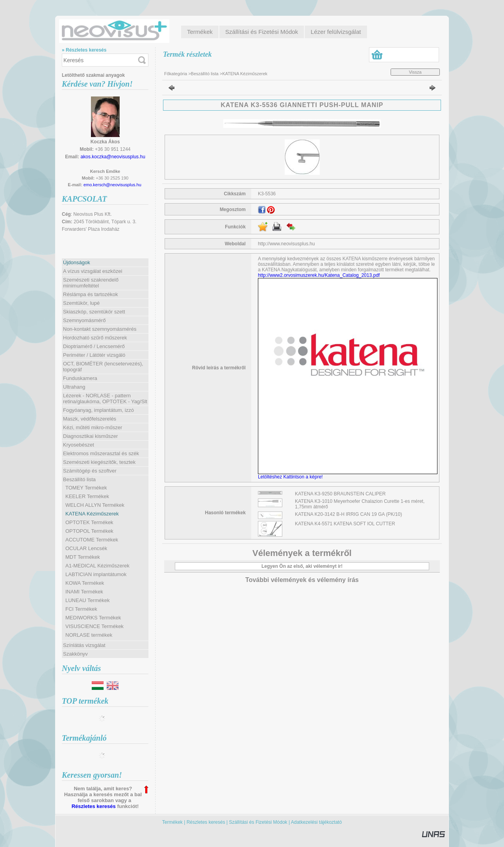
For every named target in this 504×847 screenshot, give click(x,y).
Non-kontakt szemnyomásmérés (100, 329)
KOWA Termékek (85, 583)
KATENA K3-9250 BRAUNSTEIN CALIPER (340, 494)
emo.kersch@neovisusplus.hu (112, 185)
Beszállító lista (205, 74)
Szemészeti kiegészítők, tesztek (99, 462)
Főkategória (176, 74)
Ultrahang (74, 387)
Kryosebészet (79, 445)
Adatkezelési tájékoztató (316, 822)
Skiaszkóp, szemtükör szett (94, 312)
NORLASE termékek (89, 635)
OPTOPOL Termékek (89, 531)
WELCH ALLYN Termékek (95, 505)
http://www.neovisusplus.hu (286, 244)
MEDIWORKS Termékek (93, 618)
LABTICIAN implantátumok (96, 574)
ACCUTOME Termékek (92, 540)
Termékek (172, 822)
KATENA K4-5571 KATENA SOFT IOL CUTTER (345, 524)
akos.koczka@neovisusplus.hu (113, 157)
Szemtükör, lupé (81, 303)
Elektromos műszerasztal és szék (101, 453)
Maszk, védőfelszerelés (90, 419)
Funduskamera (80, 378)
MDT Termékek (83, 557)
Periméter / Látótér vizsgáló (94, 355)
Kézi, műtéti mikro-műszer (93, 427)
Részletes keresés (94, 806)
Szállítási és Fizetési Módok (258, 822)
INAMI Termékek (84, 592)
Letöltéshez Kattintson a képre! (292, 477)
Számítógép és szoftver (90, 471)
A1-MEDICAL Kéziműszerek (97, 566)
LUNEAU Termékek (87, 600)
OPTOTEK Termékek (89, 522)
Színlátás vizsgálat (84, 645)
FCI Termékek (81, 609)
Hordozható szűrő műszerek (95, 338)
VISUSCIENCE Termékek (94, 626)
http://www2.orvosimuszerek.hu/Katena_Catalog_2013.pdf (319, 275)
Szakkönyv (75, 654)
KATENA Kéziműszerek (92, 514)
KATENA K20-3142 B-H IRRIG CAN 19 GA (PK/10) (348, 514)
